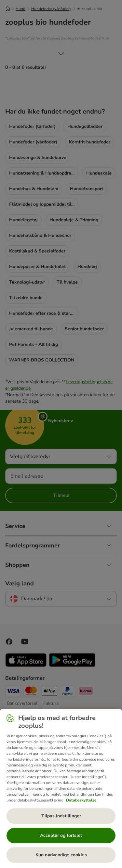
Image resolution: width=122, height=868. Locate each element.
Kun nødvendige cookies (61, 855)
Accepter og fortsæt (61, 835)
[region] (61, 789)
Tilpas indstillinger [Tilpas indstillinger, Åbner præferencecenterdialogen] (61, 816)
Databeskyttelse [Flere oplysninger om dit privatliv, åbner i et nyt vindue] (81, 800)
